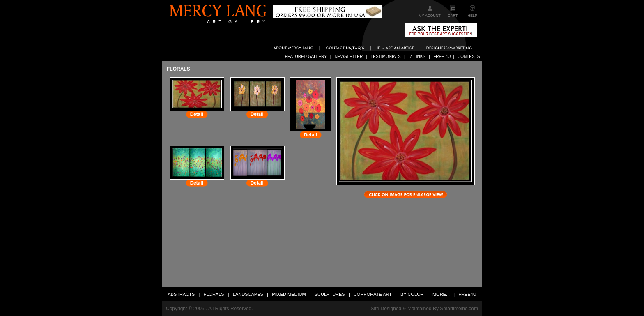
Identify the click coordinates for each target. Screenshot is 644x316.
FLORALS (214, 294)
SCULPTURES (330, 294)
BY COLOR (412, 294)
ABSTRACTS (181, 294)
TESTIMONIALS (386, 57)
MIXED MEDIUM (289, 294)
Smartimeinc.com (459, 309)
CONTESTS (469, 57)
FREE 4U (442, 57)
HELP (473, 16)
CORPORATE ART (373, 294)
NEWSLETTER (349, 57)
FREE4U (467, 294)
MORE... (442, 294)
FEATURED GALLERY (306, 57)
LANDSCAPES (248, 294)
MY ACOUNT (429, 16)
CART (453, 16)
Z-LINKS (418, 57)
